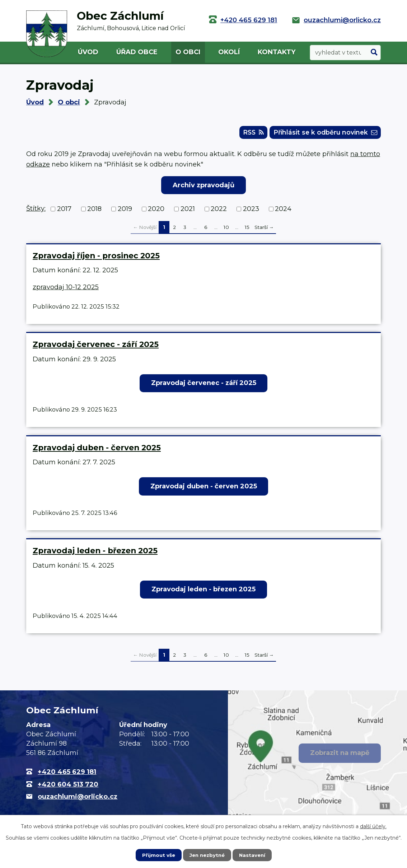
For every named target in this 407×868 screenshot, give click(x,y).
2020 (156, 211)
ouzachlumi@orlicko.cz (342, 20)
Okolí (229, 52)
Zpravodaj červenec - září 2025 (96, 346)
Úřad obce (137, 52)
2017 (64, 211)
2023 (251, 211)
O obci (188, 52)
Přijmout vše (157, 855)
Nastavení (254, 855)
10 (226, 229)
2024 (283, 211)
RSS (246, 133)
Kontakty (277, 52)
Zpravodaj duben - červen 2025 (97, 449)
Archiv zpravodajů (203, 187)
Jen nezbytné (207, 855)
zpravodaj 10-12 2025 (66, 288)
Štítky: (36, 210)
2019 (125, 211)
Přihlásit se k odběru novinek (322, 133)
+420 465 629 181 (249, 20)
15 (247, 229)
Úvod (88, 52)
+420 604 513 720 (68, 786)
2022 (219, 211)
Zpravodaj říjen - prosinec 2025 (96, 257)
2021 (188, 211)
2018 (94, 211)
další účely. (373, 826)
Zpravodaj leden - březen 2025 (95, 552)
